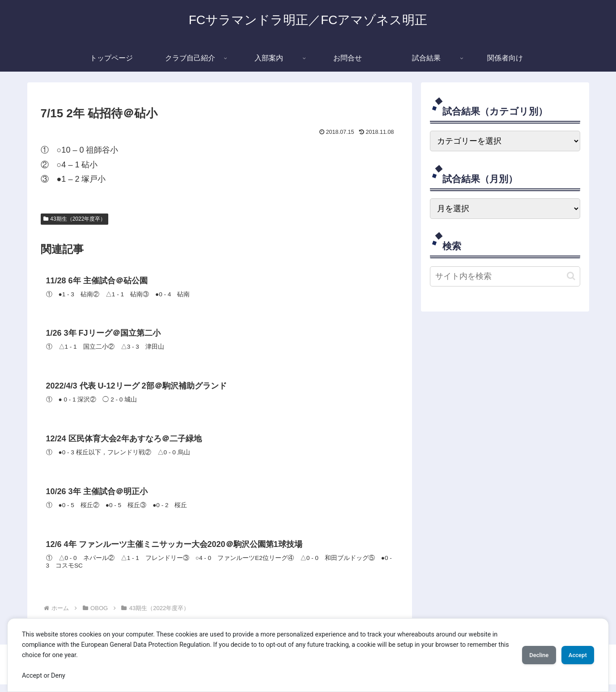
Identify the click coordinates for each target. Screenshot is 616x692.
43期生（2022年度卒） (75, 219)
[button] (571, 276)
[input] (505, 276)
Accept (574, 655)
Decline (527, 655)
